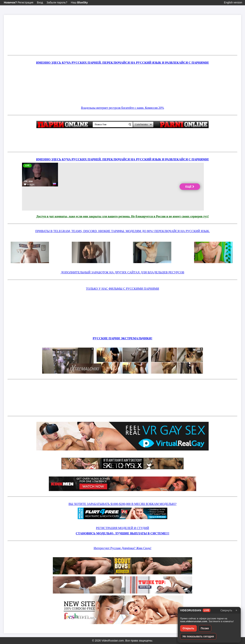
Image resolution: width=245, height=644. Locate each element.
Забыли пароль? (57, 2)
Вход (40, 2)
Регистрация (19, 2)
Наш (79, 2)
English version (233, 2)
